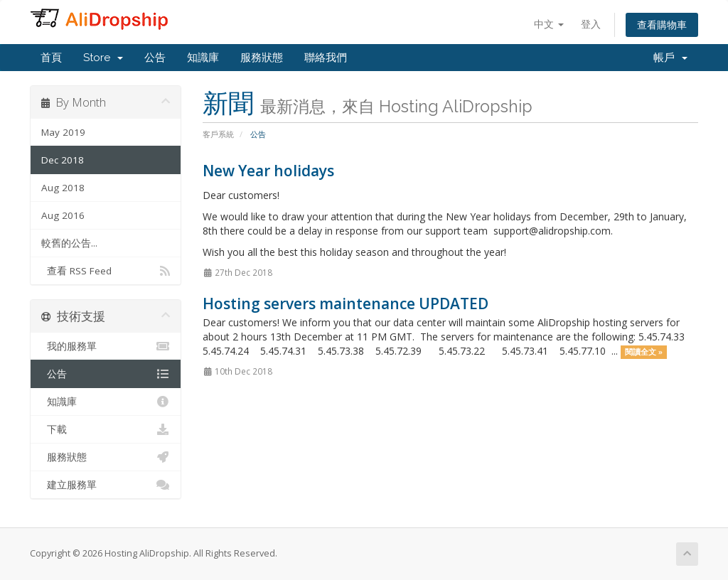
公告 (155, 58)
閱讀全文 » (644, 352)
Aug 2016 (63, 215)
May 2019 (63, 132)
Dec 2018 (63, 160)
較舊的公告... (69, 243)
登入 (591, 24)
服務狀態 (262, 58)
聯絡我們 (326, 58)
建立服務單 (106, 485)
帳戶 (670, 58)
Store (103, 58)
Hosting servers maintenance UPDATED (346, 304)
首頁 (51, 58)
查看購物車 (662, 25)
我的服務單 (106, 346)
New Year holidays (268, 171)
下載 (106, 429)
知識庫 (203, 58)
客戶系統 (218, 134)
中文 (549, 24)
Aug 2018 (63, 188)
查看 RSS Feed (106, 271)
